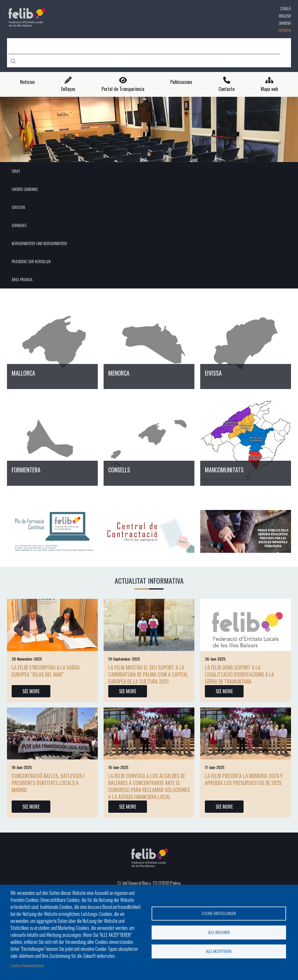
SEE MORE (31, 691)
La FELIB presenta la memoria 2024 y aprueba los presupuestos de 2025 (244, 779)
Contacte (227, 89)
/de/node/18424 (246, 343)
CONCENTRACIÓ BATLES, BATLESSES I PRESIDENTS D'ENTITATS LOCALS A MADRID (48, 783)
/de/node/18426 (149, 440)
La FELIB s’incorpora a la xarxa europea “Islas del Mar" (46, 671)
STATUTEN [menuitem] (18, 207)
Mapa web (269, 89)
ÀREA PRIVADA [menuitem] (22, 279)
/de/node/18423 (149, 343)
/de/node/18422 (52, 343)
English (285, 16)
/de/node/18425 (52, 440)
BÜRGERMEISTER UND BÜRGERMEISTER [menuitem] (39, 243)
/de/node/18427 (246, 440)
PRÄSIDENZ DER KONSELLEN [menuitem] (31, 261)
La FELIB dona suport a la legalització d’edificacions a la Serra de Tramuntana (240, 674)
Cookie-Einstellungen (219, 913)
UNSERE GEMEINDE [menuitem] (25, 189)
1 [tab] (149, 154)
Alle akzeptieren (219, 951)
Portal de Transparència (123, 89)
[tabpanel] (149, 130)
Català (286, 8)
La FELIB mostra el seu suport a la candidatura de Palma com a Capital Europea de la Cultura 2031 (148, 674)
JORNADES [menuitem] (19, 225)
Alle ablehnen (219, 932)
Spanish (285, 23)
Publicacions (181, 82)
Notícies (28, 82)
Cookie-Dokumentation (27, 965)
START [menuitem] (16, 171)
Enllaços (68, 89)
